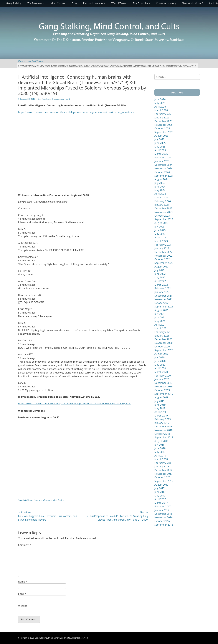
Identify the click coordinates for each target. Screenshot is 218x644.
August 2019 (161, 397)
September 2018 (164, 437)
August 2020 (161, 354)
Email (22, 594)
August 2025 (161, 136)
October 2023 (162, 216)
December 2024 (163, 165)
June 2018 (160, 448)
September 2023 (164, 219)
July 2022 (159, 270)
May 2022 (160, 277)
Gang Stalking (14, 3)
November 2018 (163, 430)
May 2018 (160, 452)
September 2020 (164, 350)
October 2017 (162, 477)
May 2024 (160, 190)
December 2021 (163, 296)
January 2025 (162, 161)
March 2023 (161, 241)
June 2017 (160, 492)
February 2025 (163, 158)
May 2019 (160, 408)
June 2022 (160, 274)
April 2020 (160, 368)
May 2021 (160, 321)
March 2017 (161, 503)
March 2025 (161, 154)
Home (22, 61)
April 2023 (160, 237)
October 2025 (162, 128)
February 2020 (163, 376)
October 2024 (162, 172)
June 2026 (160, 99)
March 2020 (161, 372)
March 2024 (161, 198)
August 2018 (161, 441)
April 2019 (160, 412)
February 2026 (163, 114)
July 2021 (159, 314)
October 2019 (162, 390)
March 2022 (161, 285)
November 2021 (163, 299)
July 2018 (159, 445)
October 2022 (162, 259)
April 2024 (160, 194)
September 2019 (164, 394)
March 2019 (161, 416)
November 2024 (163, 168)
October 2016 (162, 521)
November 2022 (163, 256)
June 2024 (160, 187)
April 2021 (160, 325)
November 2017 (163, 474)
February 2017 (163, 506)
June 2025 (160, 143)
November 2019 (163, 387)
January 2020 (162, 379)
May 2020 (160, 365)
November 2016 (163, 517)
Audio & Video (36, 61)
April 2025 (160, 150)
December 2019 (163, 383)
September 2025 (164, 132)
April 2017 (160, 499)
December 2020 (163, 339)
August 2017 (161, 485)
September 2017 (164, 481)
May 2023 (160, 234)
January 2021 (162, 336)
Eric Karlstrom (44, 99)
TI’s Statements (36, 3)
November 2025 (163, 125)
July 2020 (159, 357)
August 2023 (161, 223)
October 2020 (162, 347)
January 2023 (162, 248)
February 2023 (163, 245)
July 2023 (159, 227)
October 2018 (162, 434)
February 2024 (163, 201)
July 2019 (159, 401)
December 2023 (163, 208)
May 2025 (160, 147)
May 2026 (160, 103)
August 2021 (161, 310)
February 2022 (163, 288)
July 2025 (159, 139)
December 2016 (163, 514)
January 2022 (162, 292)
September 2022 (164, 263)
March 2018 (161, 459)
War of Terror (119, 3)
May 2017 (160, 496)
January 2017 (162, 510)
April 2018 (160, 456)
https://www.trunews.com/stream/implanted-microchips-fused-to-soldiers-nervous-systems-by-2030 (75, 403)
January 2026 (162, 118)
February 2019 (163, 419)
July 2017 (159, 488)
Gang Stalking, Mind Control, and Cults (52, 638)
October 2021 (162, 303)
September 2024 (164, 176)
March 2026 (161, 110)
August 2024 (161, 179)
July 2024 (159, 183)
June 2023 (160, 230)
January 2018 (162, 466)
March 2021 (161, 328)
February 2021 (163, 332)
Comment (25, 545)
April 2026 (160, 107)
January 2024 (162, 205)
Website (23, 606)
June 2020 (160, 361)
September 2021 (164, 307)
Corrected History (166, 3)
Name (23, 582)
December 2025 (163, 121)
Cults (74, 3)
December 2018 (163, 427)
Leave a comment (62, 99)
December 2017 (163, 470)
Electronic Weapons (94, 3)
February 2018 (163, 463)
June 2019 (160, 405)
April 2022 (160, 281)
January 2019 (162, 423)
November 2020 (163, 343)
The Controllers (141, 3)
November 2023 (163, 212)
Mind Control (58, 3)
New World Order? (192, 3)
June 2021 (160, 317)
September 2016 (164, 525)
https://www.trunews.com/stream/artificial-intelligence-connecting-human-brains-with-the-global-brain (76, 112)
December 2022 (163, 252)
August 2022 (161, 267)
